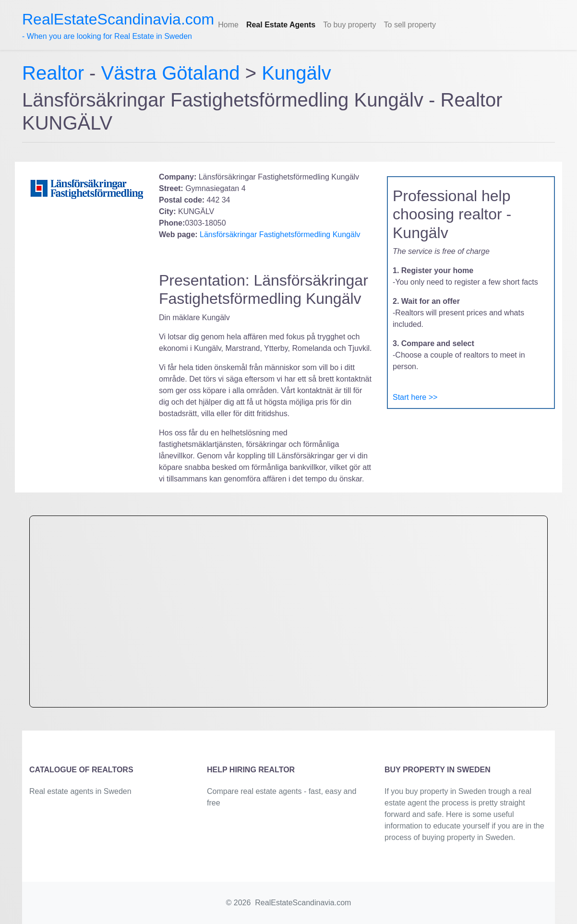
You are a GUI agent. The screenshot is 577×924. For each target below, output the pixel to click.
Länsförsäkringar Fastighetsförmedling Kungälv (279, 234)
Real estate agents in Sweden (80, 791)
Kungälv (296, 73)
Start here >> (415, 397)
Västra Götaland (171, 73)
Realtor (56, 73)
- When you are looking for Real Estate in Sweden (118, 25)
